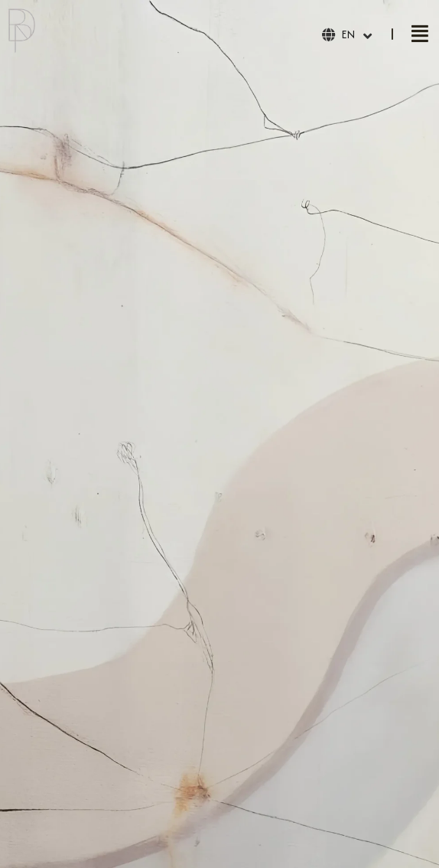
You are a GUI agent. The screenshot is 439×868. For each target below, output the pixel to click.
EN (348, 34)
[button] (420, 34)
